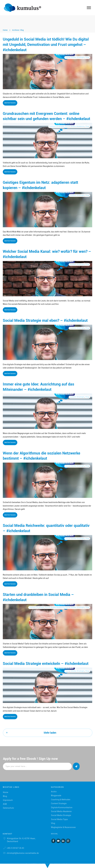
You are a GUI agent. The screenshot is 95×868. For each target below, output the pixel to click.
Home (6, 792)
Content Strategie (57, 126)
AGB (5, 804)
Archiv (54, 792)
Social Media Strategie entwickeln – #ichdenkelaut (46, 664)
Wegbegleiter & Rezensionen (63, 827)
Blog (5, 796)
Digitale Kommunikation (62, 807)
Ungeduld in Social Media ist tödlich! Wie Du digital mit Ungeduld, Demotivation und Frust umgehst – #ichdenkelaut (46, 45)
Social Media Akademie (75, 126)
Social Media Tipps (59, 819)
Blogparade (56, 796)
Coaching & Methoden (61, 800)
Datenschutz (8, 808)
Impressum (8, 800)
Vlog (87, 57)
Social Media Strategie (75, 57)
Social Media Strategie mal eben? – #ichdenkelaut (45, 321)
